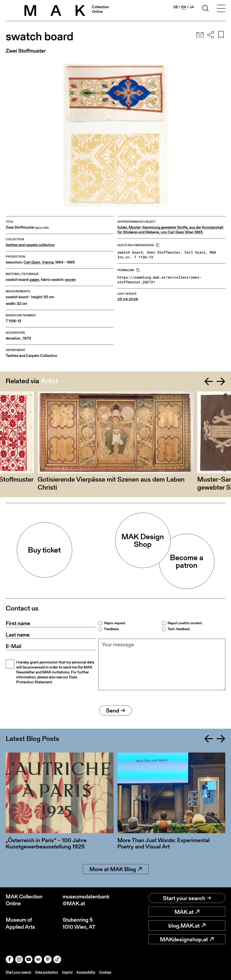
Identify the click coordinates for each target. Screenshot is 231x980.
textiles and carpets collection (30, 245)
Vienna (48, 262)
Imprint (67, 972)
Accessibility (86, 972)
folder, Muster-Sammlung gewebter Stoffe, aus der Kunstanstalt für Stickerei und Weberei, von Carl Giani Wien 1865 (170, 230)
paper (34, 280)
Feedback (111, 629)
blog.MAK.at (187, 925)
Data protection (47, 972)
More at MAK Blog (116, 869)
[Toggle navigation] (221, 9)
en (184, 7)
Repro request (115, 623)
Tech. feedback (179, 629)
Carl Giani (32, 262)
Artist (49, 381)
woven (70, 280)
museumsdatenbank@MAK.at (86, 900)
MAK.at (187, 912)
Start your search (187, 898)
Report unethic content (185, 623)
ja (192, 7)
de (176, 7)
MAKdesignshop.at (187, 939)
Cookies (105, 972)
